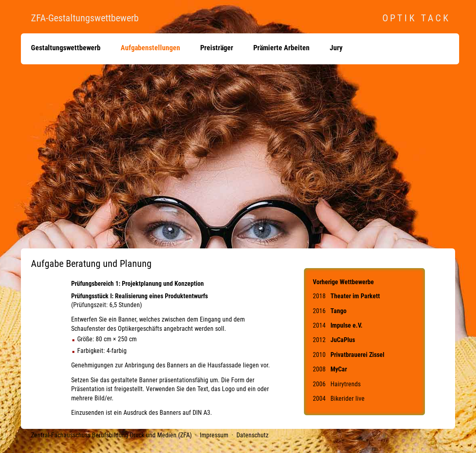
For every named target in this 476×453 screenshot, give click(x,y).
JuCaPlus (343, 340)
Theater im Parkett (355, 296)
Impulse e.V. (347, 325)
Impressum (214, 435)
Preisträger (217, 48)
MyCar (339, 369)
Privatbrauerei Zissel (357, 355)
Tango (339, 311)
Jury (336, 48)
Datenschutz (252, 435)
